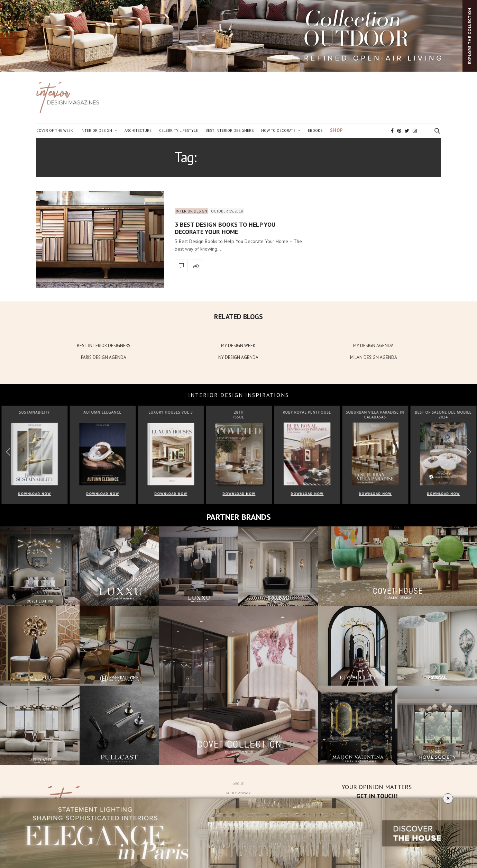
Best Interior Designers (230, 130)
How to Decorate (278, 130)
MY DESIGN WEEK (238, 346)
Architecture (138, 130)
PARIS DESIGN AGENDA (104, 357)
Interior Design (96, 130)
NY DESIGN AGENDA (238, 357)
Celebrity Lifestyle (178, 130)
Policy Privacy (238, 793)
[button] (469, 452)
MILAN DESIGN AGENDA (374, 357)
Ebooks (315, 130)
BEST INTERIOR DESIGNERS (104, 346)
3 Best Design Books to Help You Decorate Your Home (225, 228)
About (238, 784)
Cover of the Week (55, 130)
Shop (337, 130)
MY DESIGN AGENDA (373, 346)
